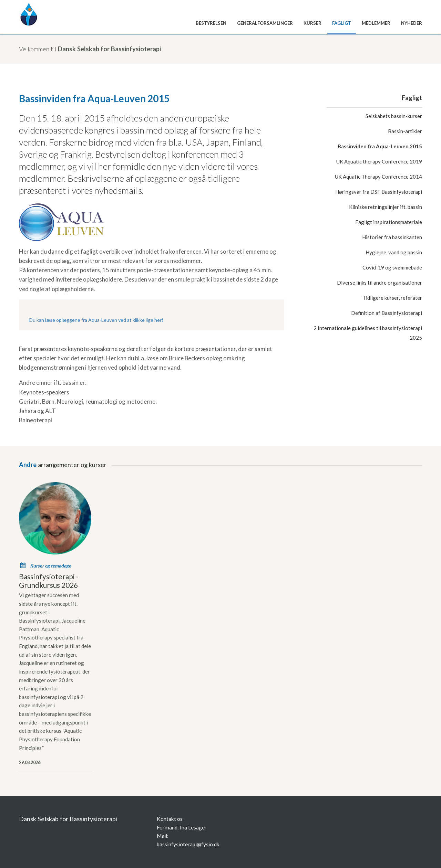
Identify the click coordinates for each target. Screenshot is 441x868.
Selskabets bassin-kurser (394, 116)
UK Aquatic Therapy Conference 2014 (378, 177)
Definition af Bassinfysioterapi (387, 313)
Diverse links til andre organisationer (380, 283)
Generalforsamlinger (265, 23)
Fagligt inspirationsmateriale (389, 222)
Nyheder (412, 23)
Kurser (312, 23)
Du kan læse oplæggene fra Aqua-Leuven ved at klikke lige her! (96, 320)
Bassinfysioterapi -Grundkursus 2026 (49, 581)
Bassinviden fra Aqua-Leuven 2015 (380, 146)
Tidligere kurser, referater (392, 298)
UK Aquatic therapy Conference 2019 (379, 161)
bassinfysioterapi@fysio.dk (188, 844)
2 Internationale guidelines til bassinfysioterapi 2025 (368, 333)
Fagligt (342, 23)
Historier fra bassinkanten (392, 237)
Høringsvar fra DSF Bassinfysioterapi (379, 192)
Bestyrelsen (211, 23)
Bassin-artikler (405, 131)
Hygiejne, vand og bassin (394, 252)
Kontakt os (170, 819)
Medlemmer (376, 23)
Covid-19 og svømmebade (392, 267)
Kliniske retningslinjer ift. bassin (386, 207)
